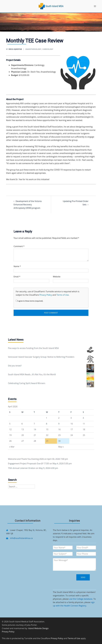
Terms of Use (63, 295)
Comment (19, 246)
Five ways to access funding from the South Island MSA (33, 348)
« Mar (12, 447)
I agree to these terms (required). (29, 301)
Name (17, 266)
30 (59, 441)
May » (61, 447)
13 (23, 429)
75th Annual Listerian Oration (22, 468)
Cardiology (48, 49)
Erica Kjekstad (15, 49)
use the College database (81, 599)
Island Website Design (38, 628)
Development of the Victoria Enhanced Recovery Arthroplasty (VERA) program (28, 205)
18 (84, 429)
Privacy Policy (46, 295)
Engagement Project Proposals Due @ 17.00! (28, 463)
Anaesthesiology (33, 49)
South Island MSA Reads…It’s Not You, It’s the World (32, 374)
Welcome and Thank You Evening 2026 (26, 459)
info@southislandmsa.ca (21, 538)
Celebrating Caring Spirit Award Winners (27, 383)
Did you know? (15, 366)
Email (17, 277)
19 (10, 435)
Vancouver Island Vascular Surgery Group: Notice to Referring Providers (41, 357)
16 (59, 429)
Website (57, 277)
